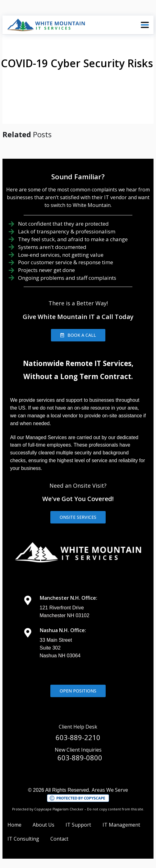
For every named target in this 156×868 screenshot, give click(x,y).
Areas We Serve (110, 790)
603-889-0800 (80, 758)
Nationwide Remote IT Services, (78, 363)
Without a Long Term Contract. (78, 376)
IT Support (78, 825)
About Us (44, 825)
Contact (59, 839)
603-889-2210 (78, 737)
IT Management (121, 825)
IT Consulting (23, 839)
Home (14, 825)
